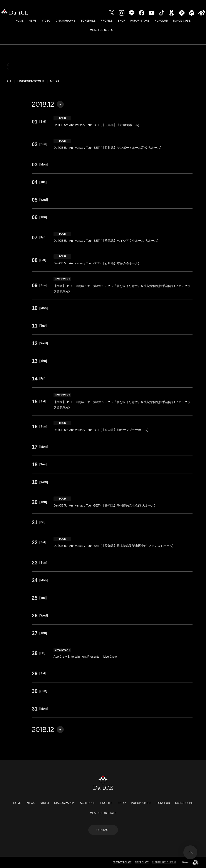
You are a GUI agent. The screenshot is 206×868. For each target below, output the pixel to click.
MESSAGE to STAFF (103, 30)
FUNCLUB (161, 21)
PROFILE (107, 21)
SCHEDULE (88, 21)
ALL (9, 81)
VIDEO (46, 21)
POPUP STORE (140, 21)
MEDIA (55, 81)
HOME (19, 21)
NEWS (33, 21)
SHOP (121, 21)
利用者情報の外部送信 (164, 862)
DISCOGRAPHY (65, 21)
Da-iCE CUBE (182, 21)
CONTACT (103, 830)
